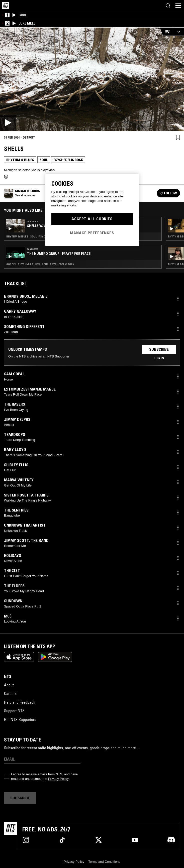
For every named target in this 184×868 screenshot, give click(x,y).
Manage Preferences (92, 233)
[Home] (6, 6)
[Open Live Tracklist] (166, 32)
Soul (44, 160)
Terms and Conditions (104, 862)
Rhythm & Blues (20, 160)
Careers (10, 693)
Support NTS (14, 711)
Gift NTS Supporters (20, 719)
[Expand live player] (178, 32)
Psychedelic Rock (68, 160)
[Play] (92, 79)
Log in (159, 358)
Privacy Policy (58, 779)
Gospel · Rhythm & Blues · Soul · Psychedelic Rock (40, 264)
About (9, 685)
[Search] (168, 6)
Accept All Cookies (92, 219)
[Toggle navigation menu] (178, 6)
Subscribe (159, 349)
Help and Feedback (20, 702)
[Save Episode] (178, 137)
